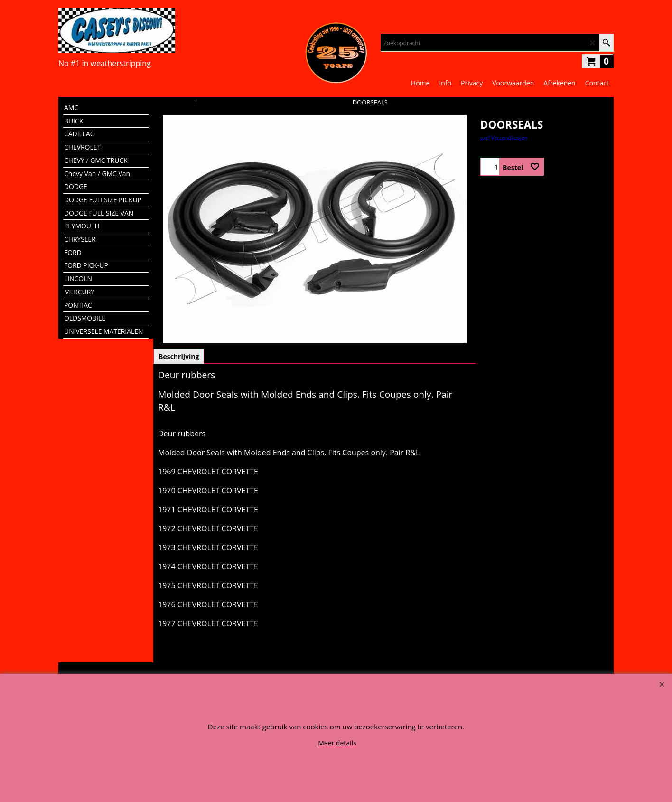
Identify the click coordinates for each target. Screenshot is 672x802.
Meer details (337, 743)
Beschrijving (179, 356)
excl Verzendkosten (504, 137)
